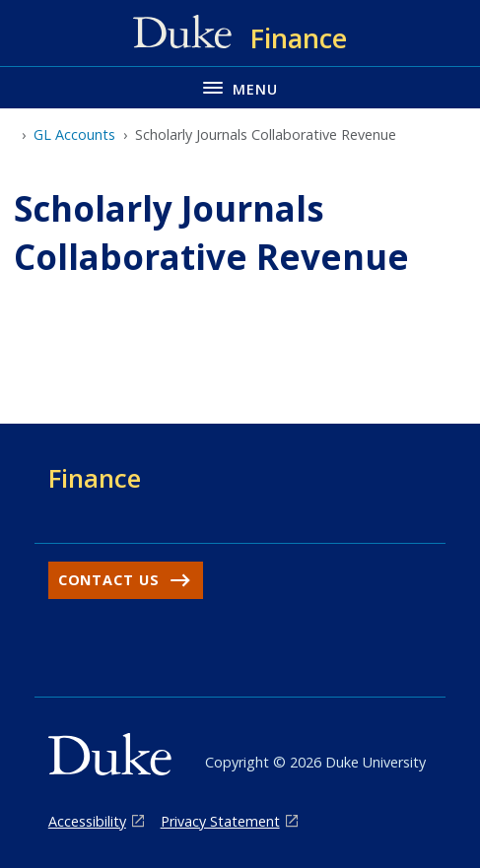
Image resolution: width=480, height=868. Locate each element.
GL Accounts (74, 134)
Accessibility (87, 821)
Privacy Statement (220, 821)
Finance (95, 478)
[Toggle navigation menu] (240, 87)
